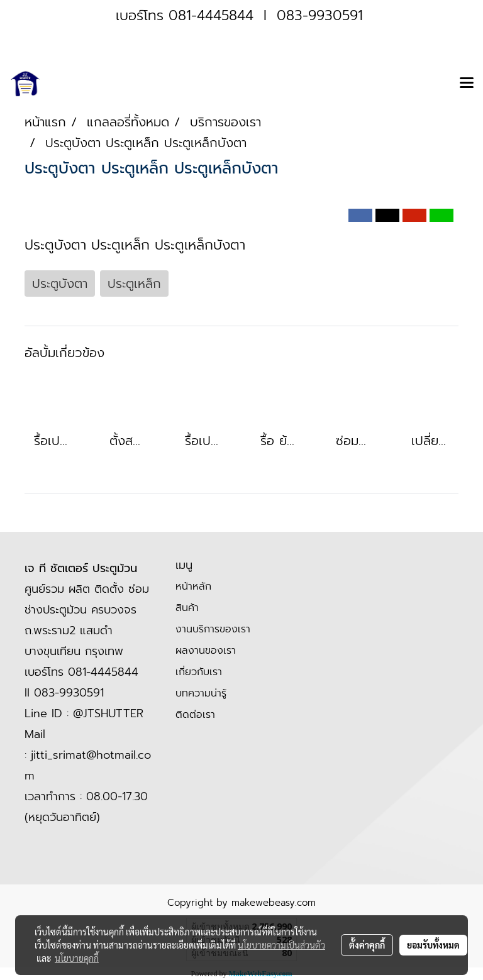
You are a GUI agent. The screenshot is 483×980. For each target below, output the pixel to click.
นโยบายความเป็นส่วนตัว (281, 945)
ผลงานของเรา (206, 651)
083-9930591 (320, 15)
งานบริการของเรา (213, 629)
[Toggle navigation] (467, 84)
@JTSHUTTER (108, 713)
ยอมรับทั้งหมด (433, 945)
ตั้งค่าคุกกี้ (367, 945)
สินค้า (187, 608)
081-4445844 (211, 15)
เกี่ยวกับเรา (199, 672)
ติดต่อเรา (195, 715)
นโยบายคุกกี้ (77, 958)
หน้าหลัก (193, 586)
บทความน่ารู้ (201, 693)
